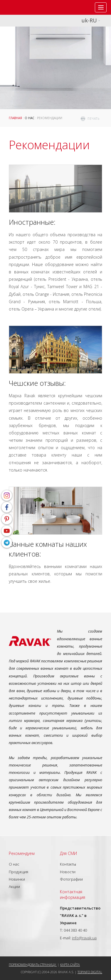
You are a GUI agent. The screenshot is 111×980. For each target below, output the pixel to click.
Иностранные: (32, 222)
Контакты (68, 864)
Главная (15, 118)
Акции (14, 887)
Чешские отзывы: (37, 383)
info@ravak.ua (84, 938)
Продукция (18, 872)
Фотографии (71, 879)
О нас (30, 118)
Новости (68, 872)
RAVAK (22, 7)
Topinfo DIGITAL (90, 972)
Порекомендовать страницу (33, 965)
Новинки (17, 879)
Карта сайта (70, 965)
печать (93, 119)
